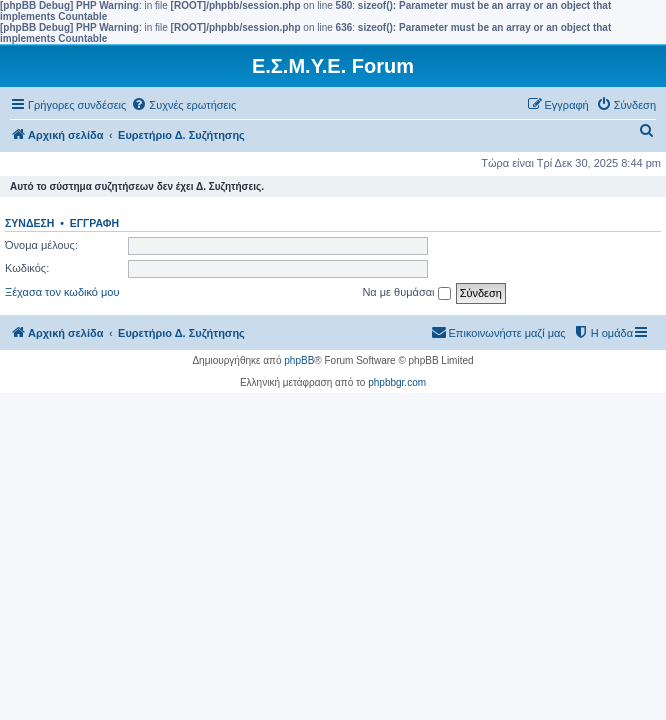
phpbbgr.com (397, 382)
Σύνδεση (29, 223)
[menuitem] (183, 105)
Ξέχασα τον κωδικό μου (62, 292)
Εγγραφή (94, 223)
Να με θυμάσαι (406, 293)
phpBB (299, 360)
